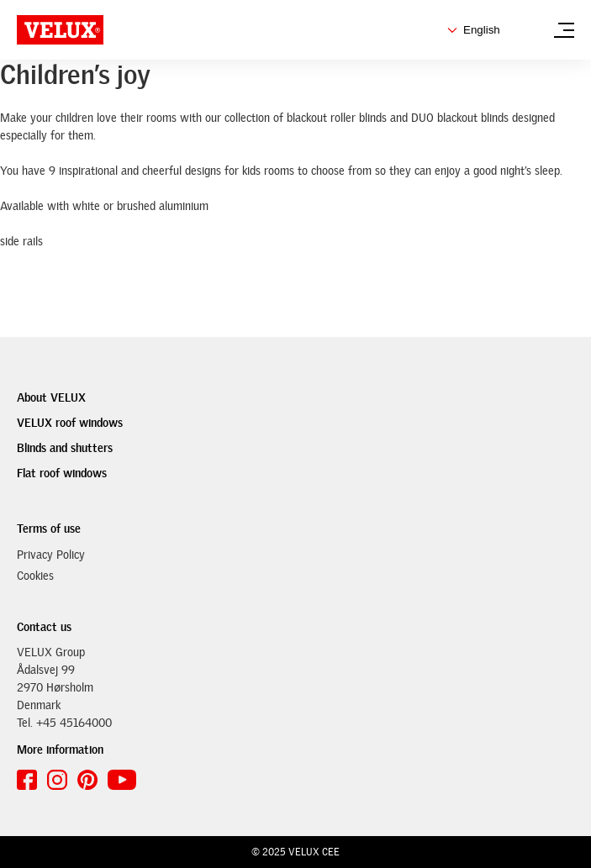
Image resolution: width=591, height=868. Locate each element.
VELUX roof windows (70, 423)
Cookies (35, 576)
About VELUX (51, 397)
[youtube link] (122, 780)
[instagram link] (57, 780)
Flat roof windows (62, 473)
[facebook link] (27, 780)
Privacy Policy (51, 555)
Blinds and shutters (65, 448)
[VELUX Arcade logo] (60, 30)
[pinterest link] (87, 780)
